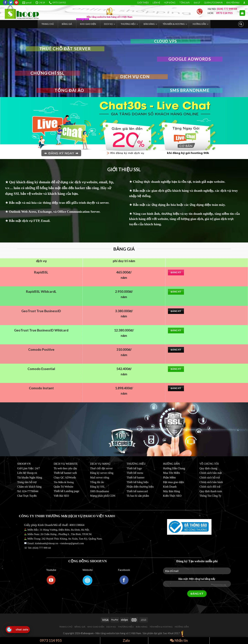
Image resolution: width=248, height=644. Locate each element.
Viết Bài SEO (61, 496)
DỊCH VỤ (111, 627)
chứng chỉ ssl (47, 73)
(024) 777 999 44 (42, 548)
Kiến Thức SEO (172, 496)
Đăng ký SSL (97, 487)
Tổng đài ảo (69, 90)
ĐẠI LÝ (197, 3)
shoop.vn (88, 633)
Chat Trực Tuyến (27, 496)
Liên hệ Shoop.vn (27, 473)
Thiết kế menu (135, 473)
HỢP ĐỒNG (170, 3)
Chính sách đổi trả (210, 487)
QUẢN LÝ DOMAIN (213, 3)
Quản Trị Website (64, 487)
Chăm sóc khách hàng (29, 487)
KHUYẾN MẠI (233, 3)
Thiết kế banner (136, 477)
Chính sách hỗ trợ (210, 477)
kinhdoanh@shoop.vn (46, 543)
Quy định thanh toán (211, 491)
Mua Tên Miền (172, 473)
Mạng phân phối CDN (103, 496)
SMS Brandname (190, 90)
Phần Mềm (169, 477)
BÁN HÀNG (142, 627)
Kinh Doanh (170, 487)
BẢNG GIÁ (80, 627)
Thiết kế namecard (137, 491)
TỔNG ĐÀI (185, 3)
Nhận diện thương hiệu (140, 487)
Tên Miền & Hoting (64, 482)
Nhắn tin (179, 640)
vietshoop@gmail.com (72, 543)
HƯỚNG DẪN (182, 627)
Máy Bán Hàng (172, 491)
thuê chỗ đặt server (65, 49)
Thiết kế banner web (65, 473)
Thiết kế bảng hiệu (138, 482)
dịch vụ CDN (135, 76)
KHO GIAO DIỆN (96, 627)
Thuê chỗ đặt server (101, 468)
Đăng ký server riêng (102, 473)
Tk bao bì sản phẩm (138, 496)
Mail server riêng (100, 477)
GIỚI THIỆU (143, 3)
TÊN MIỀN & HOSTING (161, 627)
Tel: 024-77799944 (28, 491)
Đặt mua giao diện (174, 482)
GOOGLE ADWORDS (190, 59)
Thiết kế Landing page (66, 491)
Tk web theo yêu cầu (65, 468)
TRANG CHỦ (66, 627)
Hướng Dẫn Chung (174, 468)
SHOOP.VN (24, 464)
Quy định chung (208, 468)
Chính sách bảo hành (211, 482)
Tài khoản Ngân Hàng (30, 477)
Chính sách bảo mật (211, 473)
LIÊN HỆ (156, 3)
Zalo (124, 640)
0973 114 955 (49, 640)
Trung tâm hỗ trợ (27, 482)
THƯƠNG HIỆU (126, 627)
